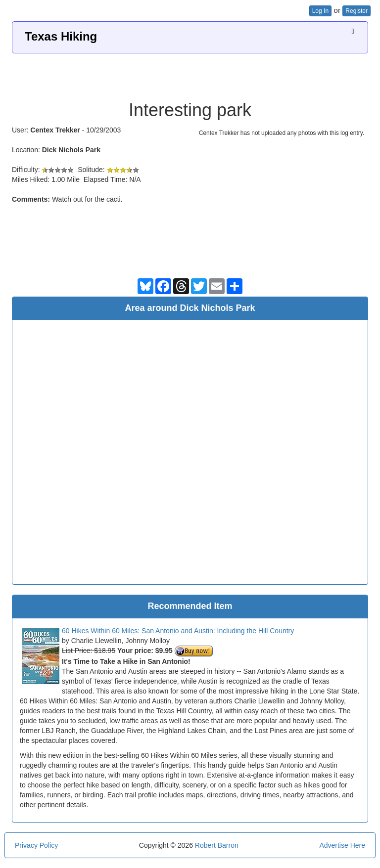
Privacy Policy (36, 845)
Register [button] (356, 11)
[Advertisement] (190, 73)
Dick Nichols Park (71, 150)
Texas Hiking (61, 36)
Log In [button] (320, 11)
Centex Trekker (55, 130)
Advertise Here (342, 845)
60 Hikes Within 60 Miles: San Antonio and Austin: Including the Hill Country (178, 631)
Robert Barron (217, 845)
